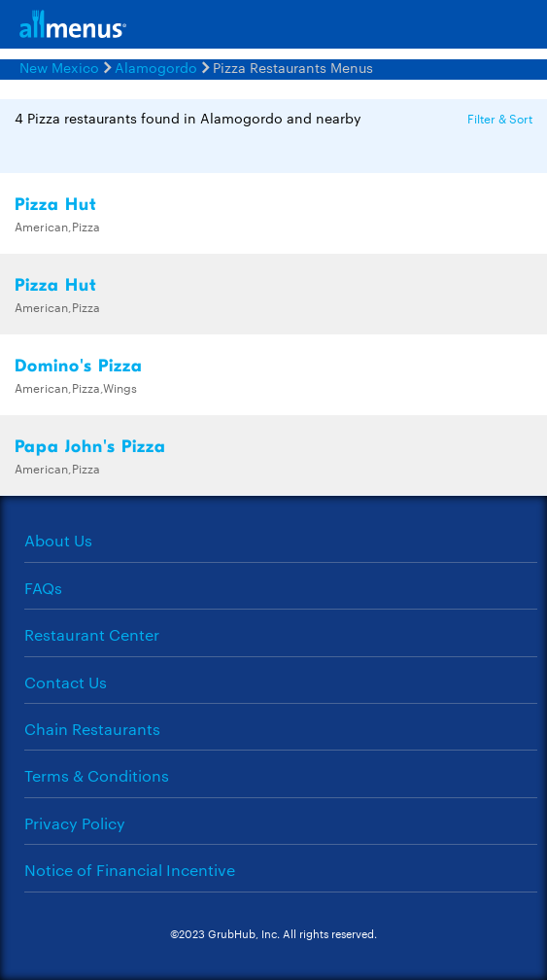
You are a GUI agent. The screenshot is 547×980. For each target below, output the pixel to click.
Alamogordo (156, 67)
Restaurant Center (92, 634)
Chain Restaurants (92, 729)
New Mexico (59, 67)
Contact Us (66, 682)
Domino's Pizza (79, 366)
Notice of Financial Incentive (130, 870)
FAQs (43, 588)
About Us (58, 540)
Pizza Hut (56, 205)
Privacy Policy (75, 823)
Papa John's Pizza (90, 447)
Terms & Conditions (97, 775)
